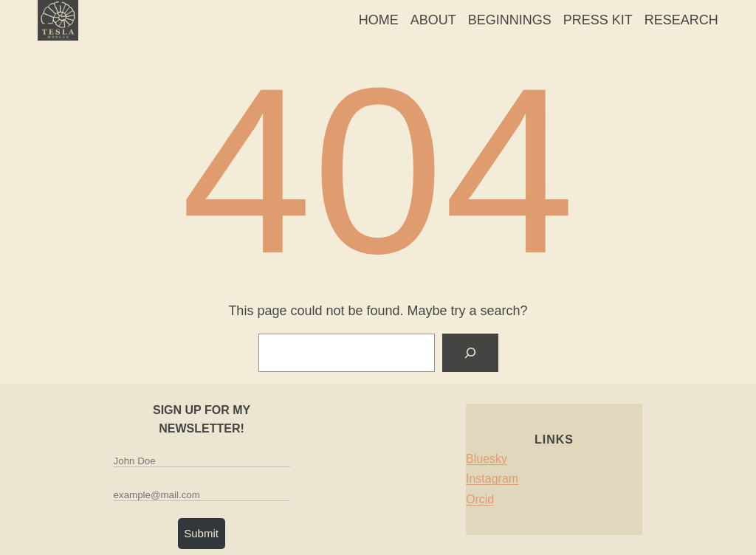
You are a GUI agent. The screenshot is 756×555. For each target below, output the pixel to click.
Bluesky (487, 458)
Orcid (480, 499)
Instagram (492, 479)
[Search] (470, 353)
